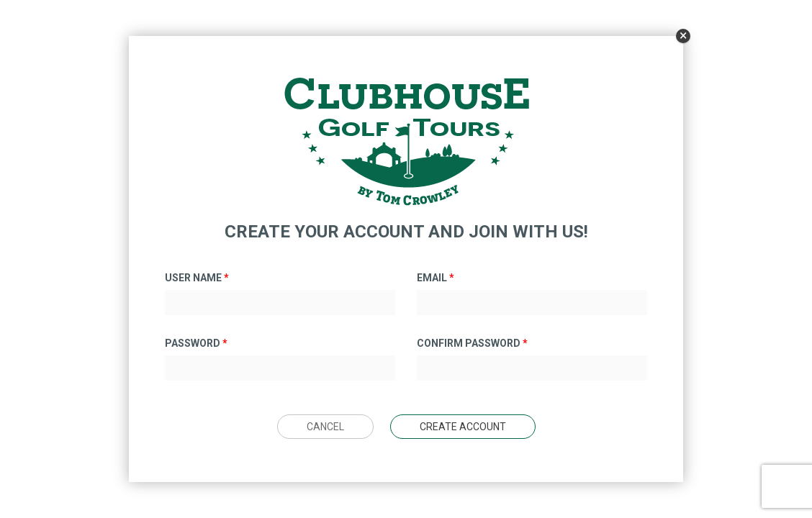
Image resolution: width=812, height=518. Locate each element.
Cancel (325, 427)
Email (436, 278)
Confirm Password (472, 343)
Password (196, 343)
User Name (197, 278)
